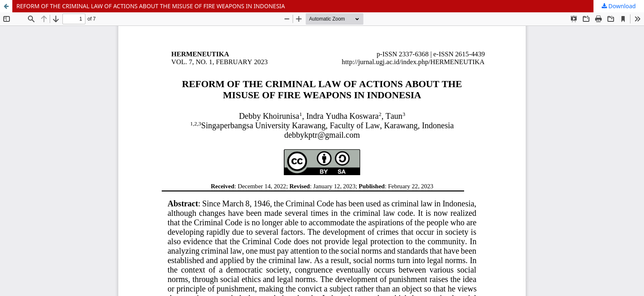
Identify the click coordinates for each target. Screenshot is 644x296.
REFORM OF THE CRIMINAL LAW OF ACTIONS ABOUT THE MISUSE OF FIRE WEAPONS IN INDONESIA (151, 6)
